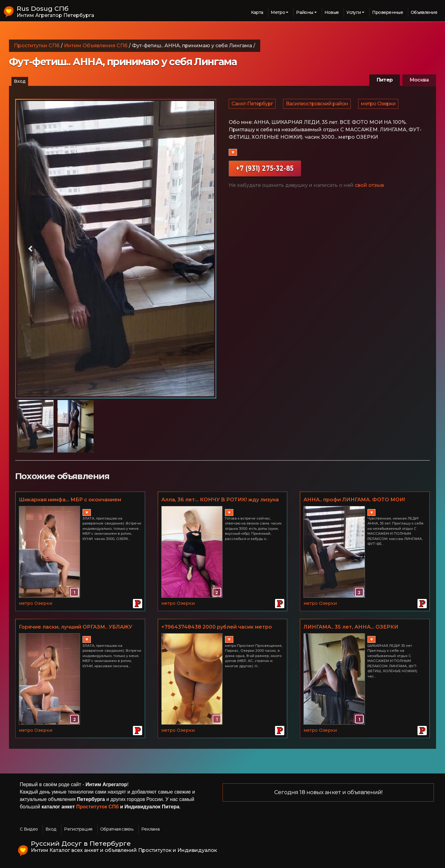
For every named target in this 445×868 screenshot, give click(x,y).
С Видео (29, 829)
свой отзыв (369, 189)
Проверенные (388, 12)
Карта (257, 12)
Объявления (424, 12)
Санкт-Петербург (252, 105)
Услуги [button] (354, 12)
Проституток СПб (98, 807)
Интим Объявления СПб (96, 46)
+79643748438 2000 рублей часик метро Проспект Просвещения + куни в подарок (218, 627)
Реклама (150, 829)
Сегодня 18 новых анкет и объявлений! (328, 793)
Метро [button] (278, 12)
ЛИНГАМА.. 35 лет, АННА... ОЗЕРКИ (351, 627)
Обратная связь (117, 829)
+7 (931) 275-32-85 (265, 172)
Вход (20, 81)
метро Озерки (380, 105)
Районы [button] (305, 12)
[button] (30, 249)
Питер (385, 80)
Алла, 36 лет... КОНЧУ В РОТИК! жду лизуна (220, 500)
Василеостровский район (318, 105)
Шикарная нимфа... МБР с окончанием (70, 500)
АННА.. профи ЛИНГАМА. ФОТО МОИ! (354, 500)
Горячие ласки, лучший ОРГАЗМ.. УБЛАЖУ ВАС (76, 627)
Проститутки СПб (37, 46)
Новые (332, 12)
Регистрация (78, 829)
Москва (419, 80)
